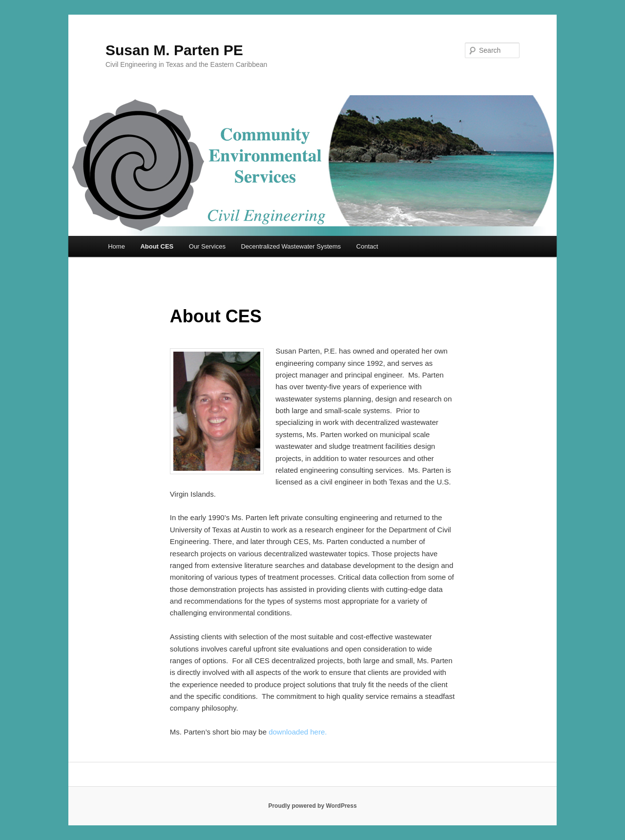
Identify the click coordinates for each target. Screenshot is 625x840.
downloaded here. (298, 732)
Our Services (207, 246)
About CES (157, 246)
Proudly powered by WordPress (312, 806)
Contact (367, 246)
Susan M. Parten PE (174, 50)
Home (116, 246)
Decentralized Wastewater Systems (291, 246)
